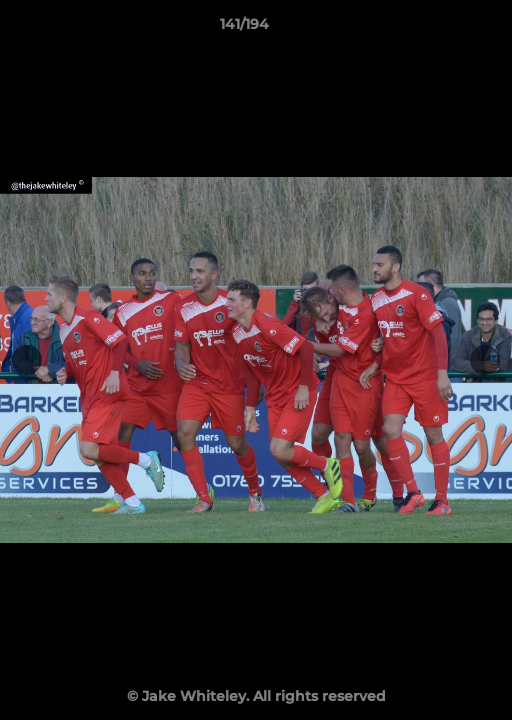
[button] (440, 29)
